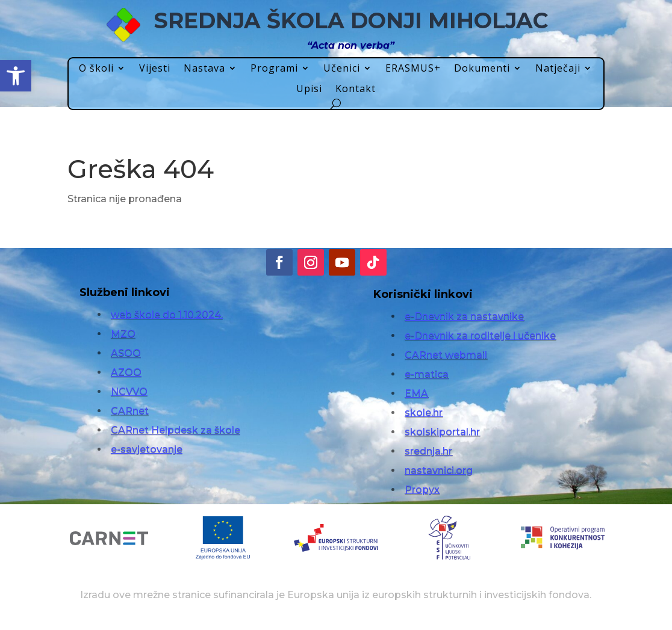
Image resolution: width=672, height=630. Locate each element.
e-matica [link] (427, 374)
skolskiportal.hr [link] (442, 432)
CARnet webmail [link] (446, 355)
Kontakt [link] (356, 89)
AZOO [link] (126, 372)
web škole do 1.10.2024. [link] (167, 314)
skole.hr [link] (424, 412)
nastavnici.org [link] (439, 470)
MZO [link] (123, 334)
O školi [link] (96, 69)
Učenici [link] (342, 69)
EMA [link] (416, 393)
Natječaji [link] (558, 69)
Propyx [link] (422, 489)
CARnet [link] (130, 411)
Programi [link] (274, 69)
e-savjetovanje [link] (147, 449)
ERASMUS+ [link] (413, 69)
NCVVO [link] (129, 391)
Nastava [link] (204, 69)
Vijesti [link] (155, 69)
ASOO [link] (126, 353)
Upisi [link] (309, 89)
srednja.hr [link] (428, 451)
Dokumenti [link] (482, 69)
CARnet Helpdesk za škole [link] (176, 430)
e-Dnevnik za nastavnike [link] (464, 316)
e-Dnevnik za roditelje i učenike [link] (480, 335)
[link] (16, 76)
